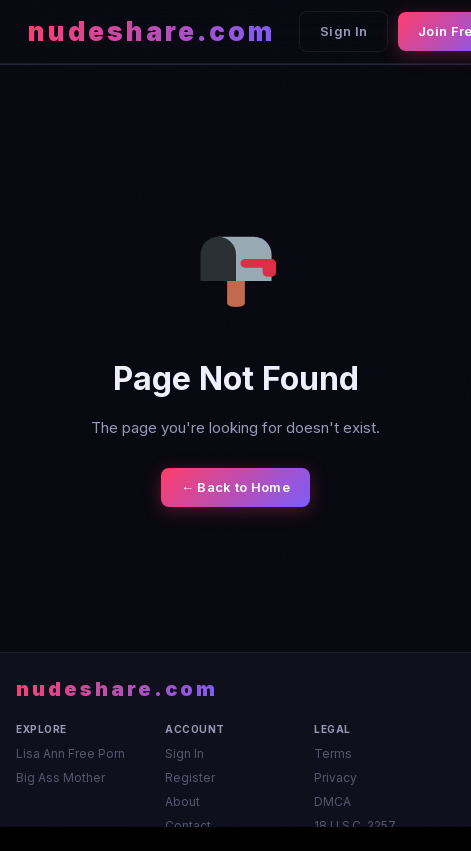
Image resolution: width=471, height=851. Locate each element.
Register (190, 777)
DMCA (332, 801)
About (182, 801)
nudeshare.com (151, 31)
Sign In (343, 31)
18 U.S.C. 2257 (355, 825)
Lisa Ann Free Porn (70, 753)
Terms (333, 753)
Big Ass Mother (60, 777)
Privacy (335, 777)
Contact (188, 825)
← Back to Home (235, 487)
